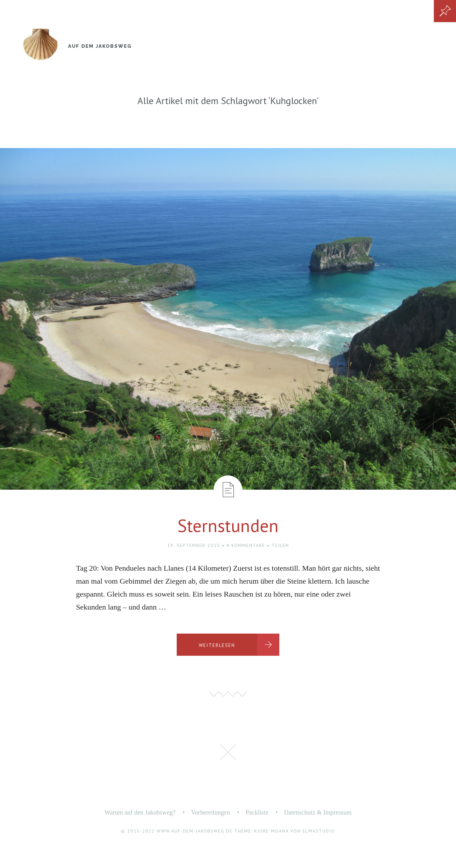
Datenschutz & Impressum (318, 812)
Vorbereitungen (210, 812)
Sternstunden (228, 525)
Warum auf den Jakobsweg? (140, 812)
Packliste (257, 812)
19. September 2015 (194, 545)
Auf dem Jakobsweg (100, 46)
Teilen (280, 545)
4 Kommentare (246, 545)
